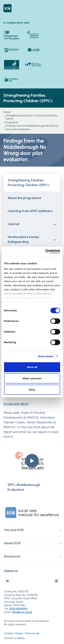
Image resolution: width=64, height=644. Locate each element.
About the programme (24, 198)
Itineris (21, 638)
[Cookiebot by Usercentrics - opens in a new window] (46, 251)
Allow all (32, 367)
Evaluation (12, 122)
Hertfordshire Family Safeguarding (23, 239)
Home (7, 112)
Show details (46, 356)
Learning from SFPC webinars (30, 211)
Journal (13, 224)
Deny (32, 390)
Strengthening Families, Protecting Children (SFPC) (32, 117)
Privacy (19, 633)
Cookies (9, 633)
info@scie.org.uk (22, 612)
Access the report (16, 404)
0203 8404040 (18, 609)
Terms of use (32, 633)
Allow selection (32, 378)
